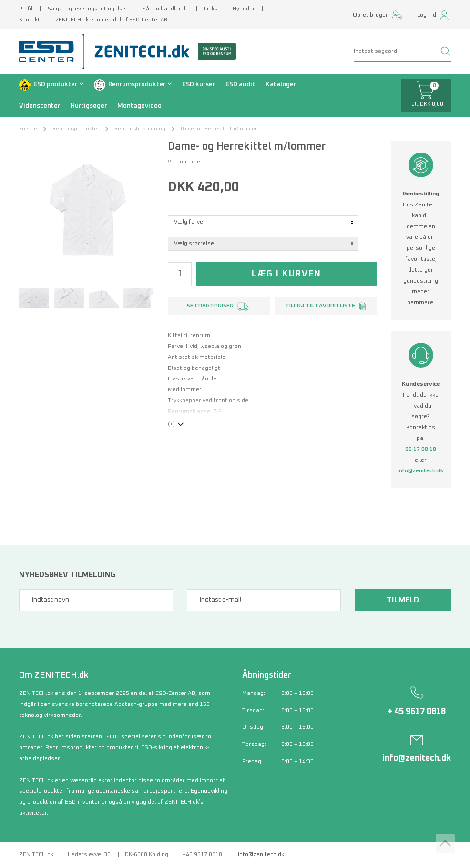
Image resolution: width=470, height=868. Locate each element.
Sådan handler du (166, 9)
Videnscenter (40, 106)
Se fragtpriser (210, 306)
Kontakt (30, 20)
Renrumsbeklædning (140, 129)
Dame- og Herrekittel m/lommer (219, 129)
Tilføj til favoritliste (320, 306)
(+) (171, 424)
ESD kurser (199, 84)
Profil (26, 9)
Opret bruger (370, 15)
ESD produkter (55, 84)
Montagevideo (139, 106)
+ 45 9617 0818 (417, 712)
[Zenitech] (162, 51)
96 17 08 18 (421, 449)
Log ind (427, 15)
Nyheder (244, 9)
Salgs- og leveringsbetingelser (87, 9)
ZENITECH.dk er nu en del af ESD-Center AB (111, 20)
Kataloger (281, 84)
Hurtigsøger (89, 106)
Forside (28, 129)
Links (211, 9)
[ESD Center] (50, 51)
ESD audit (240, 84)
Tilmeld (403, 600)
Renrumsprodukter (137, 84)
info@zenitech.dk (421, 471)
